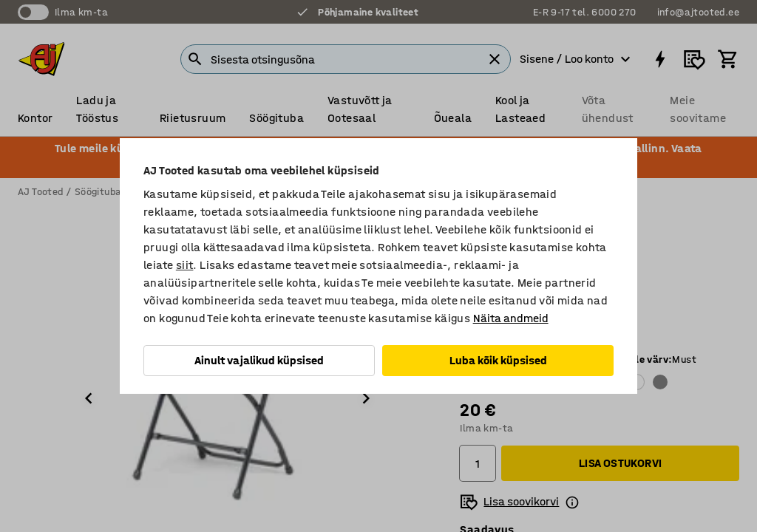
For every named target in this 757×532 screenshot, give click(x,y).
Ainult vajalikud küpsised (259, 360)
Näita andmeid (511, 318)
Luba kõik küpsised (498, 360)
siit (185, 265)
